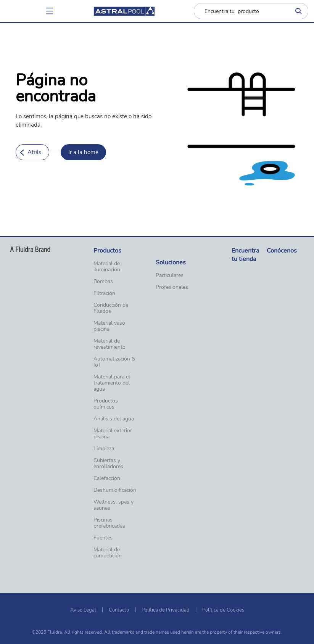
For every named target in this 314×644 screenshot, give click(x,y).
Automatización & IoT (114, 362)
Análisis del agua (114, 419)
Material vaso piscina (109, 326)
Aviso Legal (83, 610)
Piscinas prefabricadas (109, 523)
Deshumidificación (115, 490)
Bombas (103, 282)
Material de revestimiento (109, 344)
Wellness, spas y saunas (114, 505)
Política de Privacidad (166, 610)
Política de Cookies (223, 610)
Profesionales (172, 287)
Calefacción (107, 478)
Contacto (119, 610)
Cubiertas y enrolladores (108, 464)
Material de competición (108, 553)
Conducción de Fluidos (111, 308)
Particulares (170, 275)
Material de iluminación (107, 267)
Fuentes (103, 538)
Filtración (104, 293)
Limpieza (104, 449)
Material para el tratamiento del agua (112, 383)
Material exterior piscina (113, 434)
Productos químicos (106, 404)
